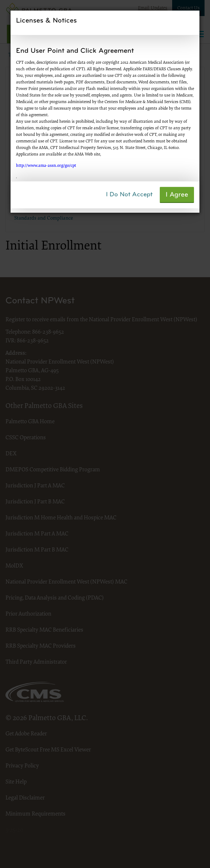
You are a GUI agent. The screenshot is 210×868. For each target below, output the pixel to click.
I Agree (177, 195)
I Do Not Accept (129, 195)
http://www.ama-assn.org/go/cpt (46, 166)
